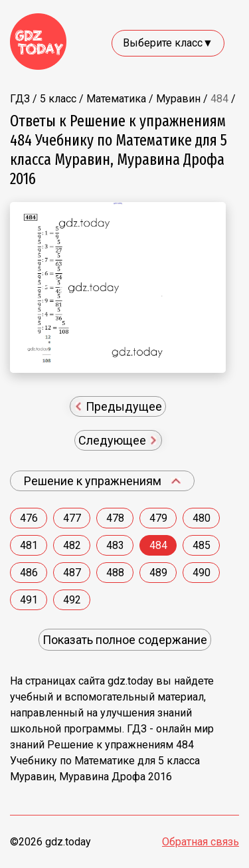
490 (202, 573)
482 (72, 545)
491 (29, 600)
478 (115, 518)
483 (115, 545)
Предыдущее (119, 406)
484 (158, 545)
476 (29, 518)
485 (202, 545)
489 (158, 573)
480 (202, 518)
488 (115, 573)
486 (29, 573)
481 (29, 545)
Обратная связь (201, 842)
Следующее (118, 440)
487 (72, 573)
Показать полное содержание (125, 640)
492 (72, 600)
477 (72, 518)
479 (158, 518)
